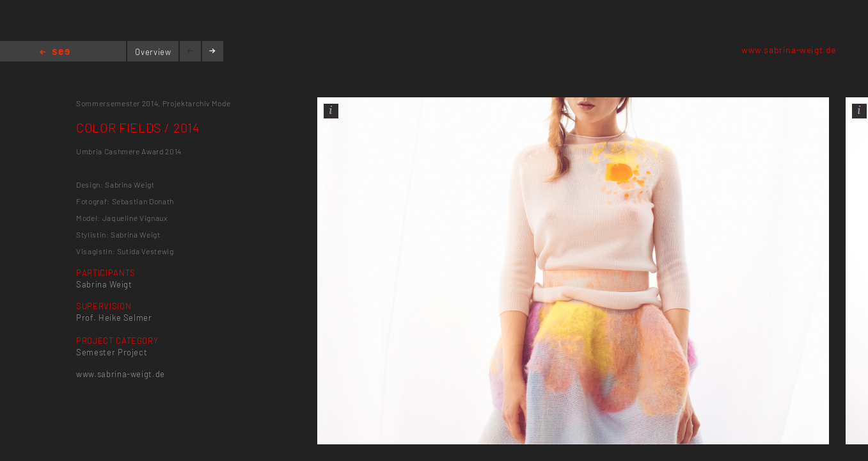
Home (55, 53)
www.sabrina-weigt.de (789, 50)
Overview (153, 52)
